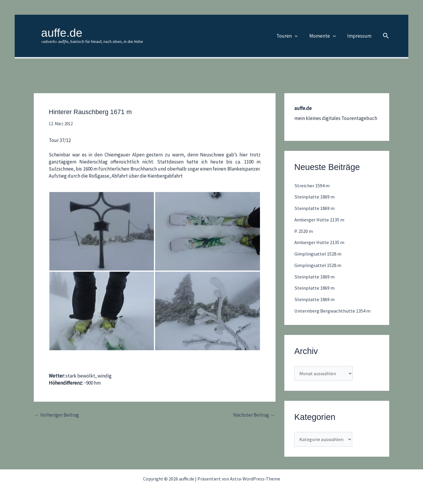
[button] (298, 36)
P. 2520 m (304, 231)
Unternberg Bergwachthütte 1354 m (333, 309)
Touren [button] (291, 36)
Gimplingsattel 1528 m (318, 253)
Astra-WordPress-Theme (255, 478)
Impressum (360, 36)
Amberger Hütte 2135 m (320, 219)
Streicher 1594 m (312, 186)
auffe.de (62, 33)
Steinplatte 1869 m (314, 197)
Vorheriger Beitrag (57, 415)
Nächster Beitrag (254, 415)
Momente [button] (325, 36)
